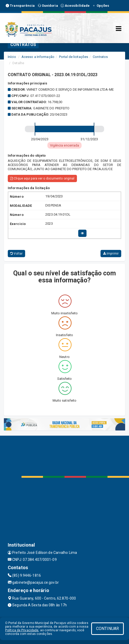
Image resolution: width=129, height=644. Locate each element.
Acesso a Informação (38, 57)
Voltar (16, 254)
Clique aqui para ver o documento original (42, 178)
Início (12, 57)
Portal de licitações (74, 57)
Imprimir (111, 254)
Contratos (100, 57)
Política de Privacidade (22, 630)
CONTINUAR (107, 629)
